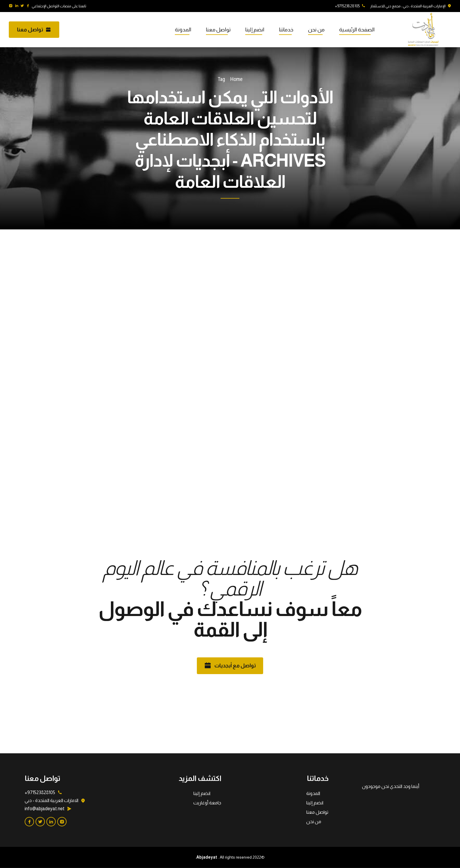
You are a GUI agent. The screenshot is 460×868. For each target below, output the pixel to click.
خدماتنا (286, 30)
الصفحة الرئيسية (357, 30)
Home (236, 79)
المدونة (183, 30)
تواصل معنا (218, 30)
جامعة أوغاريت (207, 803)
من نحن (316, 30)
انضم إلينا (255, 30)
